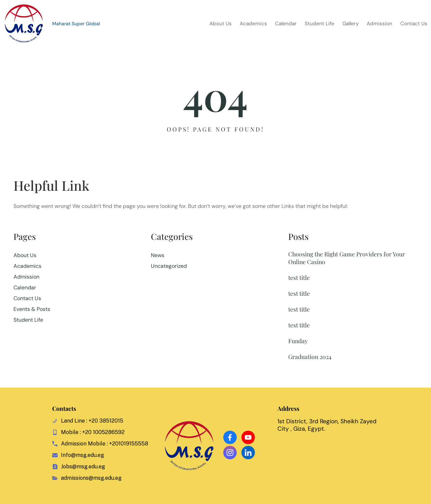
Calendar (25, 287)
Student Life (28, 320)
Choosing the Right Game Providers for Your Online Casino (347, 258)
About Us (25, 255)
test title (299, 277)
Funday (298, 341)
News (158, 255)
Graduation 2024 (310, 356)
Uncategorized (169, 266)
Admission (26, 277)
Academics (27, 266)
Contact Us (27, 298)
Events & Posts (32, 309)
